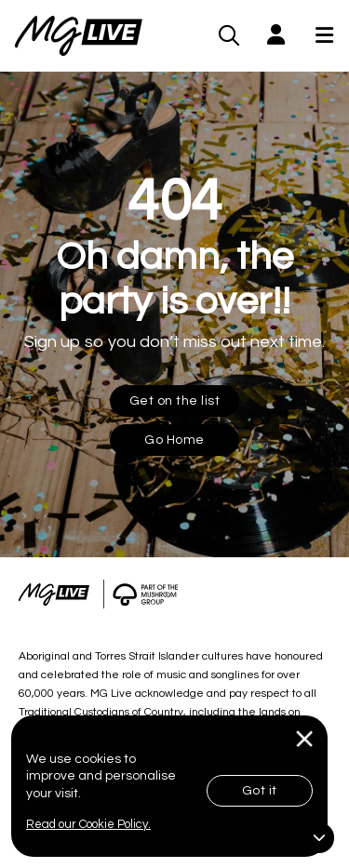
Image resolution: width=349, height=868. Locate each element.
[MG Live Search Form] (229, 35)
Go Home (174, 440)
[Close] (305, 739)
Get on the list (175, 401)
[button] (276, 36)
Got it (260, 791)
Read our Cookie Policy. (88, 824)
